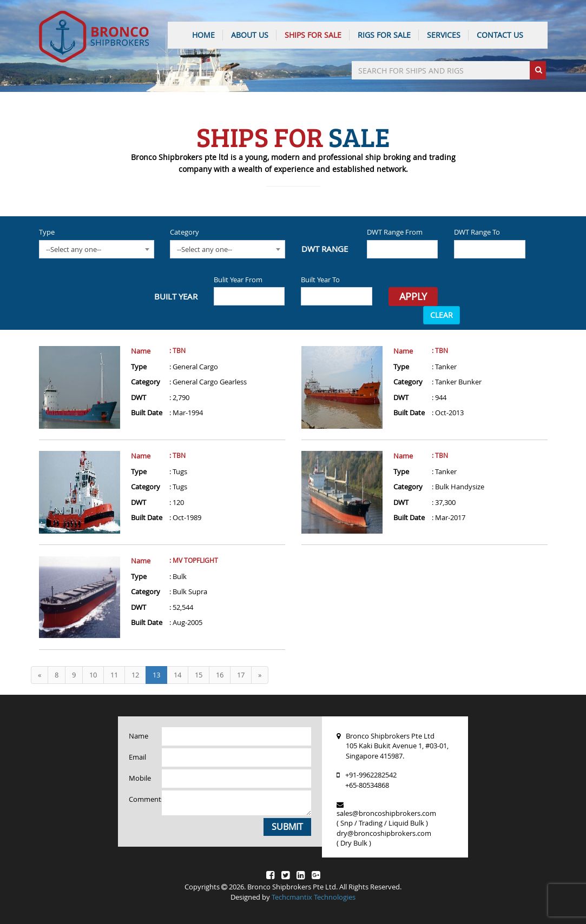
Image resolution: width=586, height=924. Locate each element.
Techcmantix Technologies (314, 897)
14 (177, 675)
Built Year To (320, 280)
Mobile (140, 778)
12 (135, 675)
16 (220, 675)
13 (156, 675)
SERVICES (444, 35)
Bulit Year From (238, 280)
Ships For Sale (313, 35)
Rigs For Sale (384, 35)
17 (241, 675)
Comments (141, 799)
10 (93, 675)
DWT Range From (395, 232)
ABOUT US (250, 35)
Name (141, 351)
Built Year (176, 296)
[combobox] (97, 249)
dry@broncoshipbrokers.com (384, 833)
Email (137, 757)
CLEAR (442, 315)
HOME (203, 35)
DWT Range (325, 249)
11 (114, 675)
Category (185, 232)
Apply (413, 296)
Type (47, 232)
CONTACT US (500, 35)
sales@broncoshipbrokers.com (386, 813)
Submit (287, 827)
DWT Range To (477, 232)
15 (199, 675)
